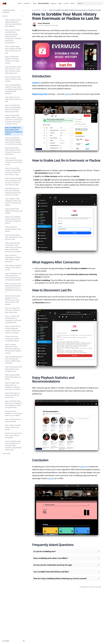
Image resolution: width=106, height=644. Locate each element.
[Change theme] (24, 641)
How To (45, 10)
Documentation (38, 10)
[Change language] (12, 641)
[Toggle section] (23, 11)
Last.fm (68, 94)
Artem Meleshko (44, 23)
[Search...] (90, 3)
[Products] (27, 3)
